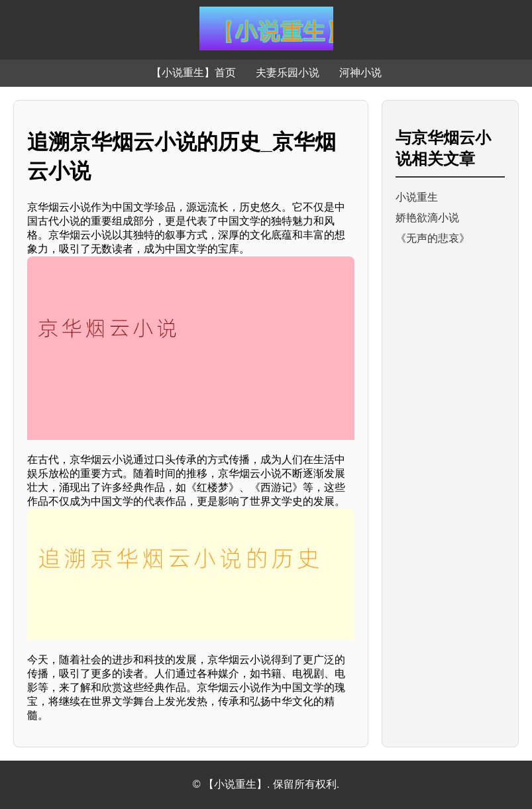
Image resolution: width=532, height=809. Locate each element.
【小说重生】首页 (193, 73)
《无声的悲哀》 (433, 238)
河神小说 (360, 73)
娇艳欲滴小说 (427, 218)
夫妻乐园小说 (288, 73)
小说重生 (417, 197)
